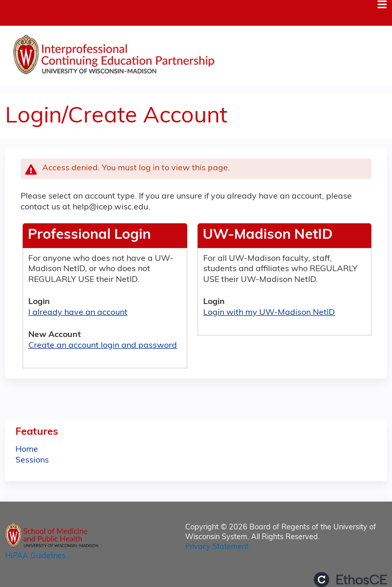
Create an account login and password (103, 346)
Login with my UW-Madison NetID (269, 313)
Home (27, 450)
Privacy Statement (217, 547)
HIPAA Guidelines (35, 556)
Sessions (32, 460)
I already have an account (78, 313)
